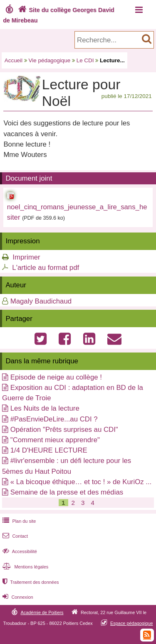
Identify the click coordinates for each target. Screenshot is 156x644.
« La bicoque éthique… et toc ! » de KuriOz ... (81, 482)
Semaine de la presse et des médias (67, 492)
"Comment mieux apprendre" (55, 440)
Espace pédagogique (132, 623)
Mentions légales (25, 567)
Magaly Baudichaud (41, 301)
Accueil (14, 60)
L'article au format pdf (46, 268)
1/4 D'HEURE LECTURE (49, 450)
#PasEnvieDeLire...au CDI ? (54, 419)
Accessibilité (19, 551)
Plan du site (18, 521)
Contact (14, 536)
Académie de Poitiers (42, 612)
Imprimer (26, 257)
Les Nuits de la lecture (45, 408)
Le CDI (85, 60)
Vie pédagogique (50, 60)
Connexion (17, 597)
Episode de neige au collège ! (56, 377)
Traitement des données (30, 582)
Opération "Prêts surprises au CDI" (64, 430)
